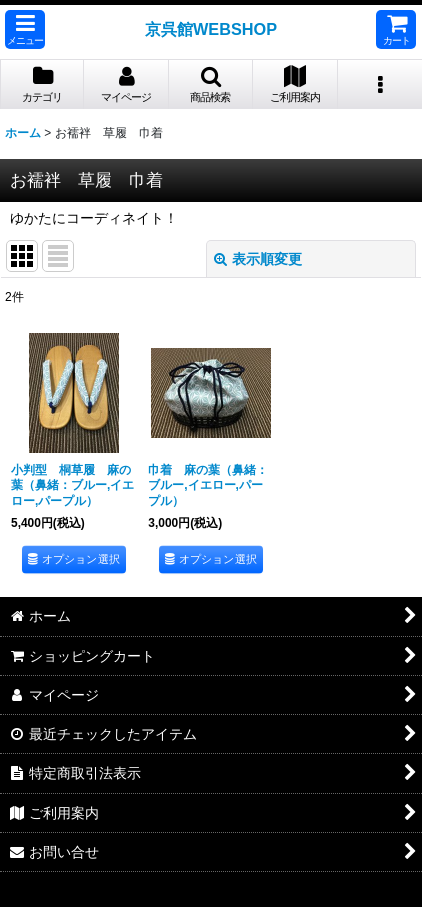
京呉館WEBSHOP (211, 29)
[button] (25, 29)
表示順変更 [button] (258, 259)
